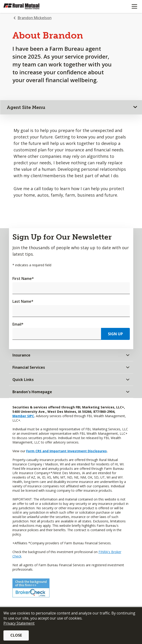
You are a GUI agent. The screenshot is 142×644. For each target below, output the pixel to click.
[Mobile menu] (134, 6)
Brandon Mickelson (35, 18)
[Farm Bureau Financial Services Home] (27, 6)
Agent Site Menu (26, 107)
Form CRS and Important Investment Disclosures (67, 451)
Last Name (23, 301)
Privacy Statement (19, 623)
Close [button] (16, 635)
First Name (23, 279)
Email (18, 324)
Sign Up (115, 334)
